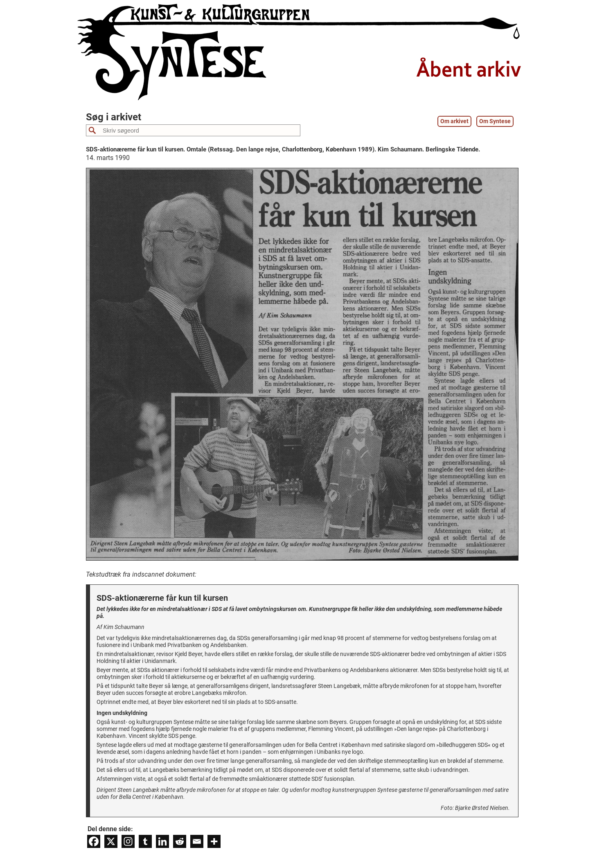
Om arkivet (454, 121)
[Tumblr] (145, 841)
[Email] (197, 841)
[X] (111, 841)
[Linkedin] (162, 841)
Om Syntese (495, 121)
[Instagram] (128, 841)
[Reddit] (180, 841)
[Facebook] (94, 841)
